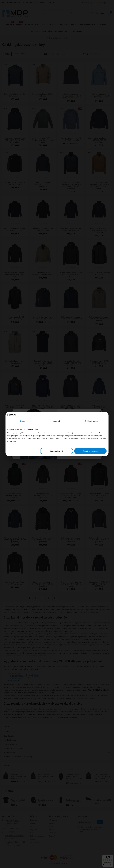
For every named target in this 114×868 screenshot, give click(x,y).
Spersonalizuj (57, 451)
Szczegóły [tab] (57, 421)
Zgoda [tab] (23, 421)
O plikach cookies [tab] (91, 421)
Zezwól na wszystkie (90, 451)
